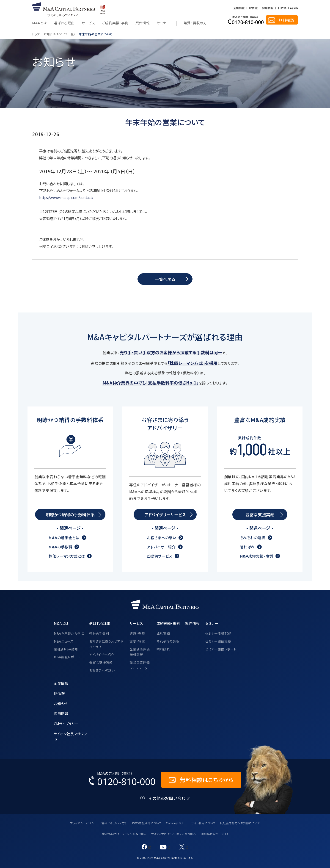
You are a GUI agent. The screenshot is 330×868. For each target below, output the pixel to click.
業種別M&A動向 (66, 649)
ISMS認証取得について (147, 823)
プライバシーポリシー (83, 823)
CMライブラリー (66, 724)
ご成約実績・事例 (115, 23)
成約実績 (163, 633)
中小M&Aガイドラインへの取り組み (124, 834)
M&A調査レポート (67, 657)
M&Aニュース (64, 641)
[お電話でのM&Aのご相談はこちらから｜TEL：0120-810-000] (122, 780)
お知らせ (61, 703)
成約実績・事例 (168, 623)
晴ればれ (247, 547)
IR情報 (253, 8)
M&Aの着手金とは (64, 538)
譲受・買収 (137, 641)
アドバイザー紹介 (161, 547)
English (293, 8)
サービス (88, 23)
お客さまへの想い (161, 538)
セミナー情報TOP (218, 633)
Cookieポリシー (176, 823)
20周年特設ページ (212, 834)
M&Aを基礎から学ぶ (69, 633)
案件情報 (143, 23)
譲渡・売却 (137, 633)
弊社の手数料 (99, 633)
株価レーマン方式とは (67, 556)
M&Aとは (39, 23)
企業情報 (239, 8)
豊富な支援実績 (101, 662)
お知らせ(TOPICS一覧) (59, 34)
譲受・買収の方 (195, 23)
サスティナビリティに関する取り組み (174, 834)
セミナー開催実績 (218, 641)
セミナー (163, 23)
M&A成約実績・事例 (256, 556)
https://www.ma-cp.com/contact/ (66, 197)
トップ (36, 34)
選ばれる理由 (64, 23)
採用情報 (268, 8)
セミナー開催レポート (221, 649)
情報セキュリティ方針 (114, 823)
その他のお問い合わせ (169, 798)
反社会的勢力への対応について (240, 823)
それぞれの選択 (253, 538)
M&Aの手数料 (60, 547)
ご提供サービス (159, 556)
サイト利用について (203, 823)
